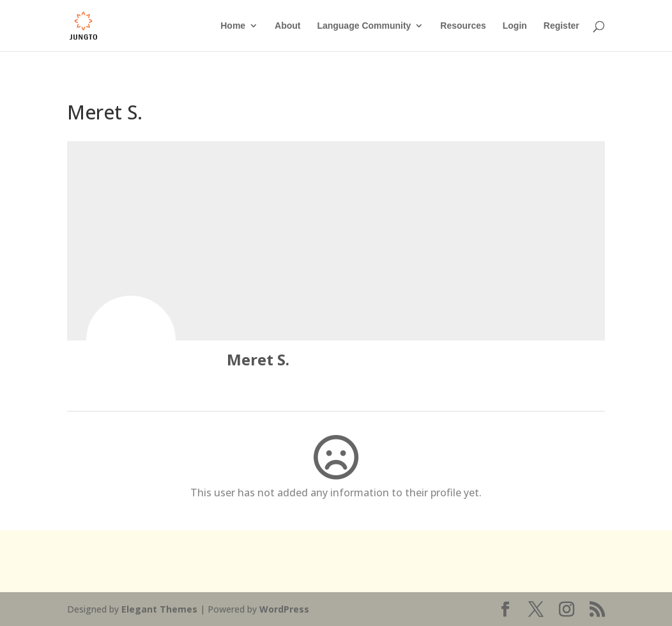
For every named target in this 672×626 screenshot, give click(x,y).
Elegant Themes (159, 609)
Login (515, 26)
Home (233, 26)
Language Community (364, 26)
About (287, 26)
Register (561, 26)
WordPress (284, 609)
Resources (463, 26)
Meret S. (258, 359)
